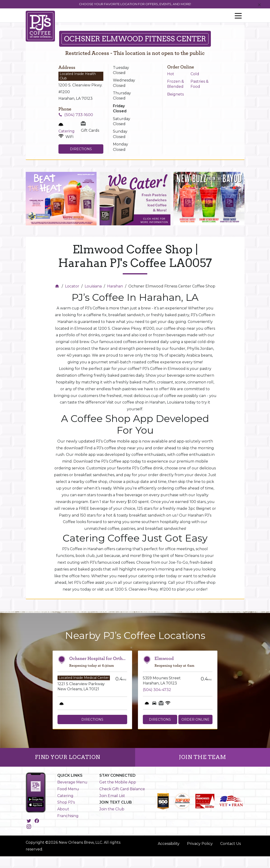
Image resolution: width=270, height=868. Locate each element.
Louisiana (93, 286)
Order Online (195, 719)
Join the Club (112, 809)
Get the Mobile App (118, 782)
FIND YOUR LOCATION (68, 757)
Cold (195, 74)
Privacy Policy (200, 844)
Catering (65, 796)
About (63, 809)
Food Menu (68, 789)
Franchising (68, 816)
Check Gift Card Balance (122, 789)
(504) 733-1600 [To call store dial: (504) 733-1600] (79, 115)
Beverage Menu (72, 782)
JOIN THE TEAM (203, 757)
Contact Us (230, 844)
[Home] (58, 286)
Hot (171, 74)
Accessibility (169, 844)
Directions (92, 719)
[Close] (259, 5)
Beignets (175, 94)
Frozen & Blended (176, 84)
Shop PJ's (66, 802)
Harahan (115, 286)
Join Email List (112, 796)
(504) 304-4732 (157, 690)
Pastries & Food (200, 84)
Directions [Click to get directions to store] (81, 149)
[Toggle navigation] (238, 15)
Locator (72, 286)
